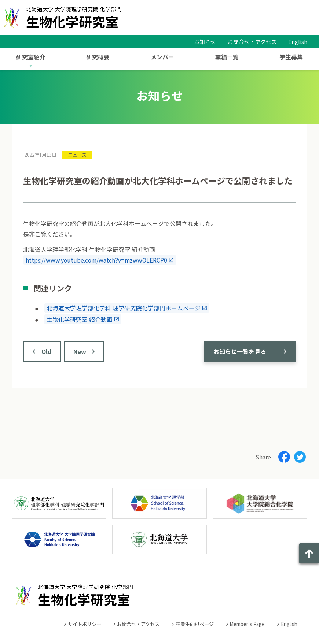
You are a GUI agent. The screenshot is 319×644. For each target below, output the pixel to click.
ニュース (77, 155)
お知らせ (205, 42)
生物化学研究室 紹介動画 (80, 319)
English (298, 42)
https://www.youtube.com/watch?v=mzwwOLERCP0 (96, 260)
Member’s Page (247, 624)
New (80, 351)
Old (47, 351)
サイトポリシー (85, 624)
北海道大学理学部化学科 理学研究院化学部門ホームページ (124, 308)
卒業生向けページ (195, 624)
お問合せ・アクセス (252, 42)
